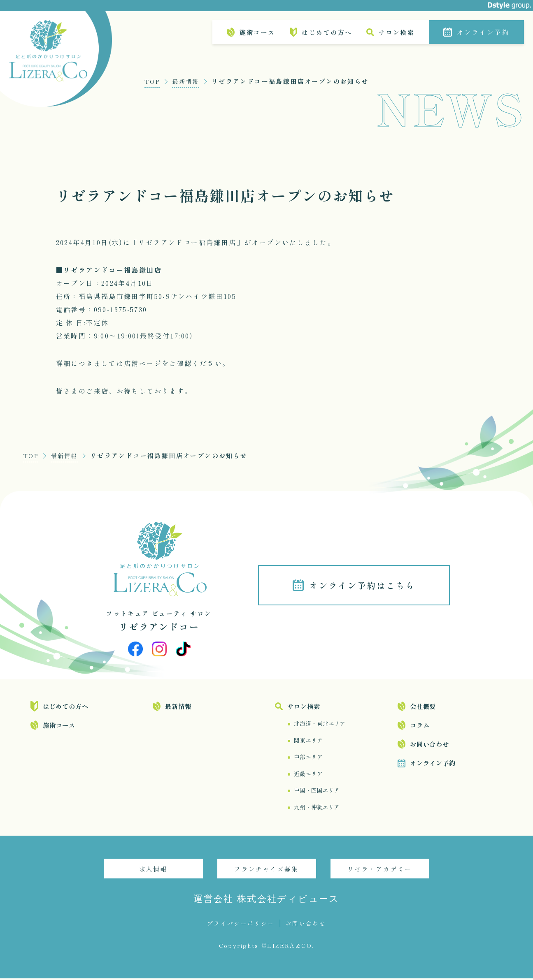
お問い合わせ (429, 744)
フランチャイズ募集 (266, 870)
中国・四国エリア (317, 792)
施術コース (257, 32)
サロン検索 (397, 32)
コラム (420, 725)
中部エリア (308, 758)
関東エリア (308, 741)
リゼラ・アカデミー (380, 870)
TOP (153, 81)
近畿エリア (308, 775)
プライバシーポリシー (241, 925)
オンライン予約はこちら (364, 586)
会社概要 (423, 707)
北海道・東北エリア (320, 724)
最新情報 (188, 81)
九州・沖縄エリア (317, 809)
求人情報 (154, 870)
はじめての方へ (327, 32)
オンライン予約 (483, 32)
